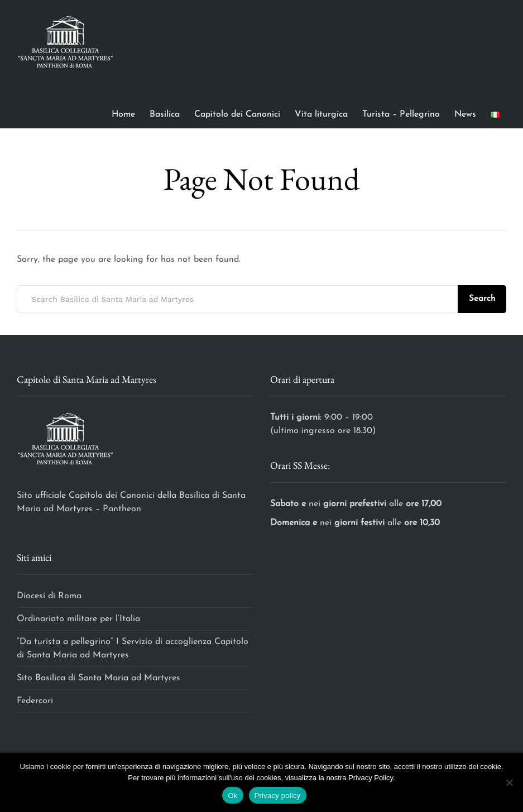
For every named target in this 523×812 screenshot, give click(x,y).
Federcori (35, 701)
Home (123, 114)
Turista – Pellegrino (401, 114)
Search (482, 299)
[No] (509, 782)
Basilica (165, 114)
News (465, 114)
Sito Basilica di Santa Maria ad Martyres (99, 678)
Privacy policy (278, 796)
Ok (232, 796)
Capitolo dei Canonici (237, 114)
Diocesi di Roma (49, 596)
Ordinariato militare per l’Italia (80, 619)
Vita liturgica (321, 114)
